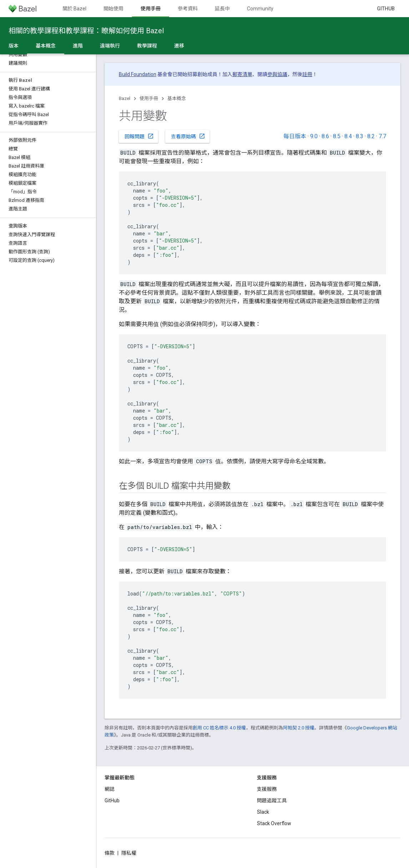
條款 (110, 853)
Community (260, 9)
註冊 (307, 74)
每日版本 (295, 136)
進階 (78, 46)
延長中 (222, 9)
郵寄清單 (242, 74)
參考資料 (188, 9)
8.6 (325, 136)
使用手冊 (149, 98)
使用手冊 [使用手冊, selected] (151, 9)
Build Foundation (138, 74)
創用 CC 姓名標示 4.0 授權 (219, 728)
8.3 (360, 136)
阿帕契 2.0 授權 (299, 728)
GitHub (386, 9)
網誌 (110, 789)
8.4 (348, 136)
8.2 (371, 136)
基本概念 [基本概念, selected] (46, 46)
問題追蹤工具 (272, 800)
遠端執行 (110, 46)
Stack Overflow (274, 823)
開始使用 (113, 9)
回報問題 (139, 136)
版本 (14, 46)
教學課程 (147, 46)
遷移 (179, 46)
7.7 (382, 136)
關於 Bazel (74, 9)
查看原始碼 (188, 136)
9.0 (314, 136)
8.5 (337, 136)
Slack (263, 812)
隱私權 (129, 853)
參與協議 (277, 74)
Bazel (125, 98)
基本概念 (177, 98)
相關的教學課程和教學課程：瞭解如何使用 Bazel (86, 31)
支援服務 (267, 789)
